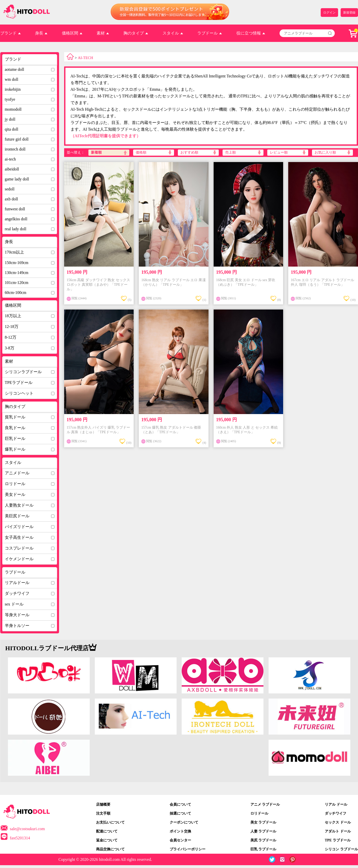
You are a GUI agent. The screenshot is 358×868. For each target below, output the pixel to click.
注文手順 (103, 813)
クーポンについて (184, 822)
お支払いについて (110, 822)
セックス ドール (338, 822)
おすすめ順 (189, 152)
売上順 (230, 152)
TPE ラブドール (338, 840)
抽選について (180, 813)
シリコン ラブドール (341, 849)
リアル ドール (336, 804)
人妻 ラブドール (263, 831)
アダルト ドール (338, 831)
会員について (180, 804)
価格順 (141, 152)
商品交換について (110, 849)
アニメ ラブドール (265, 804)
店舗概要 (103, 804)
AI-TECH (85, 58)
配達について (107, 831)
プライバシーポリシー (188, 849)
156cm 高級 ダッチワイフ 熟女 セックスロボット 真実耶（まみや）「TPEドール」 (98, 285)
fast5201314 (20, 838)
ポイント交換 (180, 831)
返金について (107, 840)
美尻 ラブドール (263, 840)
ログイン (329, 13)
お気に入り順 (325, 152)
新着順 (96, 152)
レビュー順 (279, 152)
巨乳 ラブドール (263, 849)
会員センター (180, 840)
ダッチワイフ (336, 813)
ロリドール (259, 813)
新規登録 (349, 13)
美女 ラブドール (263, 822)
